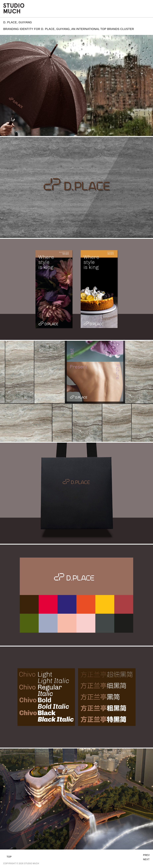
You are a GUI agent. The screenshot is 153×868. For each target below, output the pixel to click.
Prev (146, 855)
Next (146, 859)
